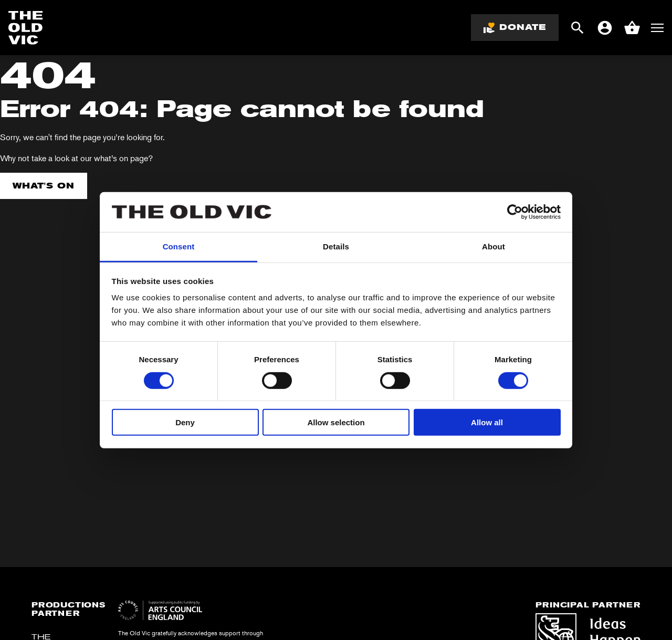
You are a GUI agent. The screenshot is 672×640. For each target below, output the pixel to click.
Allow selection (336, 422)
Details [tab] (336, 246)
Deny (185, 422)
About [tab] (493, 246)
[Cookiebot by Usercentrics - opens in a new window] (515, 212)
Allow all (487, 422)
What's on (44, 186)
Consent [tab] (179, 246)
